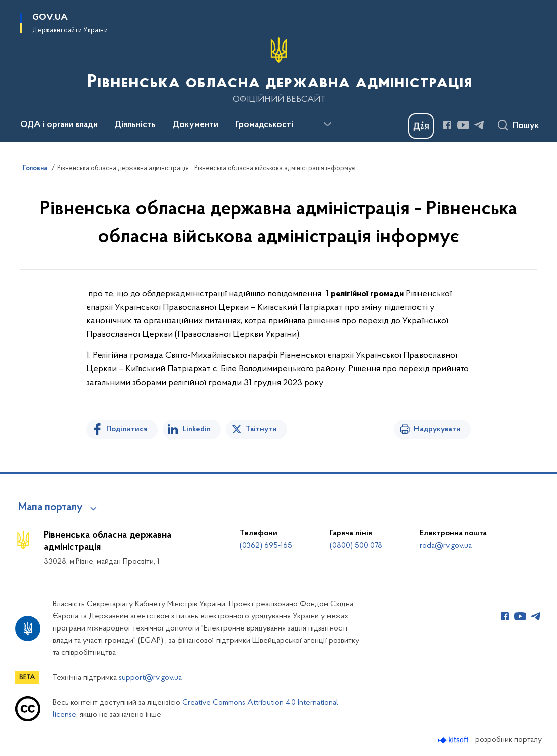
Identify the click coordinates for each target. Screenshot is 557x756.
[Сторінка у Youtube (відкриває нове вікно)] (463, 125)
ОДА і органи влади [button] (59, 125)
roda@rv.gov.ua (446, 546)
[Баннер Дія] (421, 126)
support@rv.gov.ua (150, 678)
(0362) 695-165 (266, 546)
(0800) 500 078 (356, 546)
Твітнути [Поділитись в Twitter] (261, 429)
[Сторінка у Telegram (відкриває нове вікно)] (479, 125)
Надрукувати (437, 429)
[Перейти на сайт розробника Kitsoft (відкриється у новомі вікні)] (454, 740)
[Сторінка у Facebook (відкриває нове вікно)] (447, 125)
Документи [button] (195, 125)
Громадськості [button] (264, 125)
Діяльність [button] (135, 125)
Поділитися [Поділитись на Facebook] (127, 429)
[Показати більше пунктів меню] (327, 124)
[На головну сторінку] (279, 70)
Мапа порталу (50, 508)
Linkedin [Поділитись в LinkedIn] (197, 429)
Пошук (526, 126)
